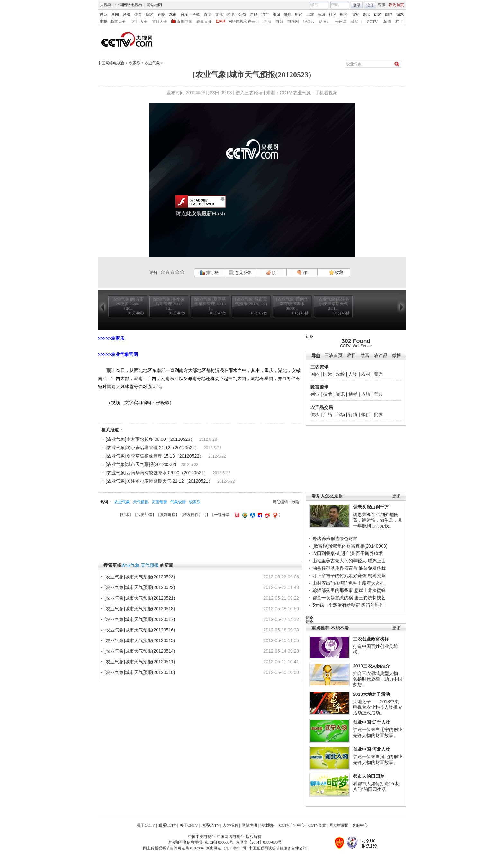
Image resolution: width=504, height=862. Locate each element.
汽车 (265, 14)
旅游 (276, 14)
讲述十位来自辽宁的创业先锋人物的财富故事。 (378, 732)
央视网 (106, 5)
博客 (355, 14)
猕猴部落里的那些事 (333, 590)
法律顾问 (268, 825)
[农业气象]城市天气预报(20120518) (140, 609)
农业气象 (152, 63)
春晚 (161, 14)
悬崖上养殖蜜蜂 (370, 590)
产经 (254, 14)
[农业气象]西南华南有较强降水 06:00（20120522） (157, 473)
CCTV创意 (317, 825)
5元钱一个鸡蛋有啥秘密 (336, 605)
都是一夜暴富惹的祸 (333, 598)
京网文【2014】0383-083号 (259, 842)
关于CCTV (146, 825)
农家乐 (135, 63)
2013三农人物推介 (371, 666)
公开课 (340, 22)
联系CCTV (167, 825)
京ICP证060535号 (219, 842)
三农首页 (334, 355)
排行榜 (209, 272)
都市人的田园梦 (369, 776)
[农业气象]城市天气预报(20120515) (140, 640)
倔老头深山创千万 (371, 507)
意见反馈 (240, 272)
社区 (333, 14)
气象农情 (178, 502)
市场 (340, 414)
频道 (387, 22)
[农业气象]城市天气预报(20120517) (140, 619)
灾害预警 (159, 502)
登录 (357, 5)
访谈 (378, 14)
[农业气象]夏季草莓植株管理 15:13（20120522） (155, 456)
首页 (104, 14)
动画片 (325, 22)
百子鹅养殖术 (369, 553)
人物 (353, 374)
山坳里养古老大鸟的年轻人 (339, 561)
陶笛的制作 (373, 605)
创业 (315, 394)
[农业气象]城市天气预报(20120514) (140, 651)
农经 (340, 374)
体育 (138, 14)
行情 (353, 414)
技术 (328, 394)
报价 (366, 414)
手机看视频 (326, 93)
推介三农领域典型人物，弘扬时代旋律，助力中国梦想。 (378, 679)
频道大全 (118, 22)
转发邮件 (191, 515)
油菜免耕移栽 (372, 568)
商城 (321, 14)
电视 (104, 22)
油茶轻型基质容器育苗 (335, 568)
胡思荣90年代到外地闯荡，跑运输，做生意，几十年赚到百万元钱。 (378, 520)
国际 (328, 374)
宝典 (378, 394)
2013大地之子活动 (371, 694)
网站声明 (249, 825)
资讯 (340, 394)
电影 (279, 22)
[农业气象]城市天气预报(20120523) (140, 577)
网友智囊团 (339, 825)
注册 (370, 5)
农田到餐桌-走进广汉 (333, 553)
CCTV (372, 22)
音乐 (184, 14)
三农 (310, 14)
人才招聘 (230, 825)
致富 (365, 355)
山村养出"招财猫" (330, 583)
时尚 (299, 14)
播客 (354, 22)
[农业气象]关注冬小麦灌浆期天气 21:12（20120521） (159, 481)
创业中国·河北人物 (372, 749)
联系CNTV (210, 825)
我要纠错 (145, 515)
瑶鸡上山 (377, 561)
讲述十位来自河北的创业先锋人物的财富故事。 (378, 759)
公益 (242, 14)
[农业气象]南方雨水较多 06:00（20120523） (150, 439)
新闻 (115, 14)
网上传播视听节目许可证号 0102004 (173, 848)
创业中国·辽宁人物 (372, 722)
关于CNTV (189, 825)
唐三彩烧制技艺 (370, 598)
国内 (315, 374)
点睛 (366, 394)
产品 (328, 414)
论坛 (366, 14)
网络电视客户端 (242, 22)
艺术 (231, 14)
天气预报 (141, 502)
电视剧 (293, 22)
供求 (315, 414)
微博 (344, 14)
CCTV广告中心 (292, 825)
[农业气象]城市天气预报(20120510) (140, 672)
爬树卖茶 (377, 576)
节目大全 (159, 22)
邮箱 (389, 14)
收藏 (336, 272)
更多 (397, 496)
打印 (125, 515)
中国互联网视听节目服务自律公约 (278, 848)
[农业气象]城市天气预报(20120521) (140, 598)
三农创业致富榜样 (371, 639)
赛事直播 (204, 22)
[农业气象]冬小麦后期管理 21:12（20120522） (153, 448)
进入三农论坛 (249, 93)
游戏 (400, 14)
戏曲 (173, 14)
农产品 (381, 355)
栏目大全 (140, 22)
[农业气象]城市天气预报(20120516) (140, 630)
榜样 (353, 394)
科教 (196, 14)
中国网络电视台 (129, 5)
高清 (267, 22)
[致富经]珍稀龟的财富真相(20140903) (350, 546)
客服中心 (360, 825)
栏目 (399, 22)
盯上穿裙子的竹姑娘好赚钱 (339, 576)
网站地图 (154, 5)
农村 (366, 374)
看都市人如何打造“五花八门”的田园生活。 (376, 786)
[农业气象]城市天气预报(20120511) (140, 662)
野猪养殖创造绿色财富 (335, 539)
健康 (288, 14)
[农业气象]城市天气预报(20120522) (141, 464)
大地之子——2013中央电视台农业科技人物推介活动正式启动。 (378, 707)
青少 (208, 14)
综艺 (150, 14)
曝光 (378, 374)
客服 (382, 5)
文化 (219, 14)
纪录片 (309, 22)
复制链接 (168, 515)
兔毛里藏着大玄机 (366, 583)
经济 (127, 14)
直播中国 (184, 22)
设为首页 (396, 5)
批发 (378, 414)
